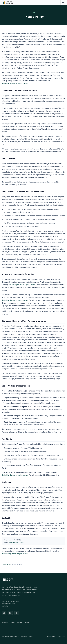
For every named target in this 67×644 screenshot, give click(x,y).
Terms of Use (6, 565)
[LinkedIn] (4, 613)
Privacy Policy (51, 637)
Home (21, 565)
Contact (15, 565)
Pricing (19, 623)
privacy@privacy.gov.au (16, 542)
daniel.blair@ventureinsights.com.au (15, 83)
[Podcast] (17, 613)
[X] (10, 613)
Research (5, 623)
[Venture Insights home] (8, 3)
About (12, 623)
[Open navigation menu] (63, 3)
